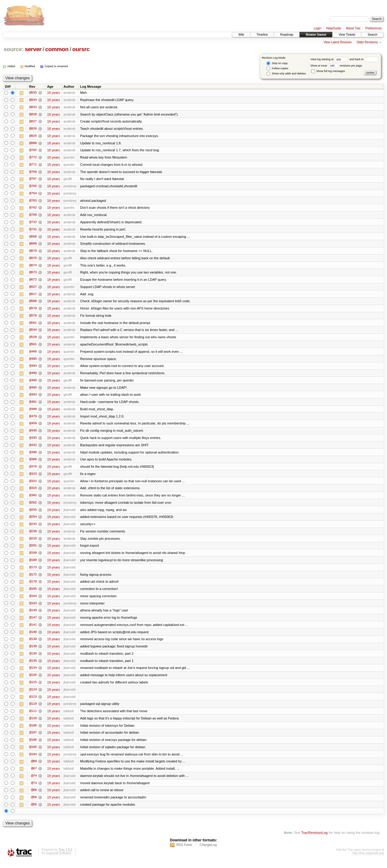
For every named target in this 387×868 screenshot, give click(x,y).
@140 (33, 637)
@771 (33, 165)
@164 (33, 601)
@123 (33, 703)
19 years (54, 347)
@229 (33, 543)
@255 (33, 514)
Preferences (374, 28)
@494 (33, 368)
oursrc (81, 49)
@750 (33, 216)
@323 (33, 477)
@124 (33, 695)
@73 (34, 790)
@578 (33, 318)
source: (14, 49)
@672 (33, 281)
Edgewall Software (59, 860)
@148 (33, 615)
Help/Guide (333, 28)
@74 (34, 782)
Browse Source (316, 35)
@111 (33, 717)
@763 (33, 201)
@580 (33, 303)
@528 (33, 339)
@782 (33, 151)
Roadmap (287, 35)
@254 (33, 521)
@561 (33, 325)
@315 (33, 492)
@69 (34, 797)
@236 (33, 536)
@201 (33, 550)
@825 (33, 136)
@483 (33, 398)
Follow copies (277, 69)
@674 (33, 267)
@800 (33, 143)
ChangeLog (208, 852)
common (57, 49)
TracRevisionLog (314, 839)
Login (317, 28)
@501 (33, 347)
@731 (33, 231)
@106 (33, 746)
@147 (33, 623)
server (33, 49)
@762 (33, 209)
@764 (33, 194)
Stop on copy (277, 63)
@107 (33, 739)
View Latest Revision (338, 42)
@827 (33, 122)
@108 (33, 732)
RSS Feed (184, 852)
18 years (54, 93)
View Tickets (347, 35)
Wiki (241, 35)
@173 (33, 572)
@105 (33, 753)
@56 (34, 811)
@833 (33, 107)
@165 (33, 594)
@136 (33, 659)
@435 (33, 441)
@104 (33, 761)
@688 (33, 238)
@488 (33, 383)
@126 (33, 681)
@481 (33, 405)
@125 (33, 688)
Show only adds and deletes (286, 74)
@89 (34, 768)
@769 (33, 172)
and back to (364, 59)
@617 (33, 296)
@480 (33, 412)
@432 (33, 448)
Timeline (262, 35)
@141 (33, 630)
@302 (33, 499)
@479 (33, 419)
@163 (33, 608)
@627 (33, 289)
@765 (33, 187)
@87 (34, 775)
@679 (33, 252)
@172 (33, 579)
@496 (33, 354)
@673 (33, 274)
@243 (33, 528)
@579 (33, 310)
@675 (33, 260)
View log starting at (330, 59)
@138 (33, 652)
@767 (33, 180)
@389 (33, 463)
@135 (33, 666)
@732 (33, 223)
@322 (33, 485)
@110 (33, 724)
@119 (33, 710)
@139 (33, 644)
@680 (33, 245)
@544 (33, 332)
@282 (33, 506)
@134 (33, 673)
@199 (33, 557)
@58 (34, 804)
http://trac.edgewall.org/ (368, 860)
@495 (33, 361)
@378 (33, 470)
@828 (33, 114)
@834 (33, 100)
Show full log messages (328, 71)
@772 (33, 158)
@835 (33, 93)
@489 (33, 376)
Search (372, 35)
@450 (33, 427)
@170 (33, 586)
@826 (33, 129)
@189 (33, 565)
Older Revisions (367, 42)
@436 (33, 434)
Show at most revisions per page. (337, 66)
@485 (33, 390)
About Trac (353, 28)
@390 (33, 456)
